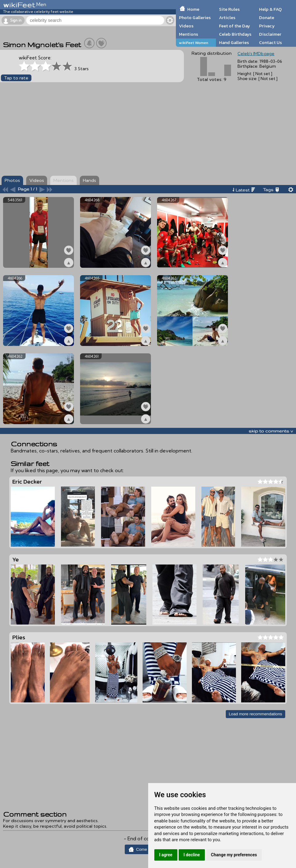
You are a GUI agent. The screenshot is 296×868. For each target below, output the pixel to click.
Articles (227, 18)
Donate (267, 18)
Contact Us (270, 42)
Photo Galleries (195, 18)
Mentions (189, 34)
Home (193, 9)
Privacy (267, 26)
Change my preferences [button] (234, 855)
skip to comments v (271, 431)
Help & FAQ (270, 9)
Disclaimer (270, 34)
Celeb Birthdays (235, 34)
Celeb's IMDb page (256, 54)
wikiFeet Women (194, 43)
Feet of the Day (235, 26)
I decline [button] (192, 855)
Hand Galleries (234, 42)
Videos (186, 26)
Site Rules (229, 9)
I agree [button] (166, 855)
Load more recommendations (255, 714)
